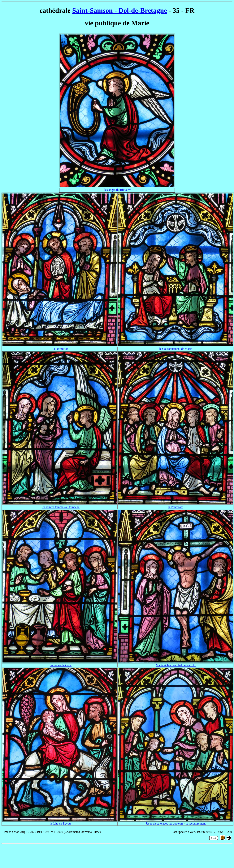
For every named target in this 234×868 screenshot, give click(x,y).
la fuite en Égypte (61, 823)
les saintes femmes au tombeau (61, 507)
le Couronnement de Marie (176, 349)
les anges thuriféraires (118, 190)
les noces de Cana (61, 665)
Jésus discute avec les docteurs (164, 823)
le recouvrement (196, 823)
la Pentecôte (176, 507)
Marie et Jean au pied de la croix (176, 665)
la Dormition (61, 349)
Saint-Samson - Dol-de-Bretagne (120, 10)
